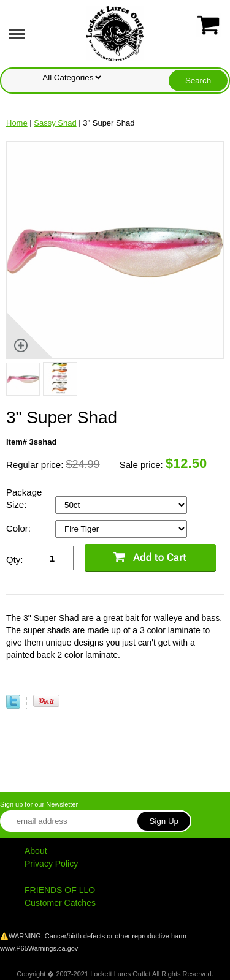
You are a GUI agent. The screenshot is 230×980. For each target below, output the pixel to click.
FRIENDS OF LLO (60, 890)
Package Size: (24, 498)
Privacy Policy (51, 864)
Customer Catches (60, 903)
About (36, 851)
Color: (20, 528)
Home (17, 123)
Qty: (15, 560)
